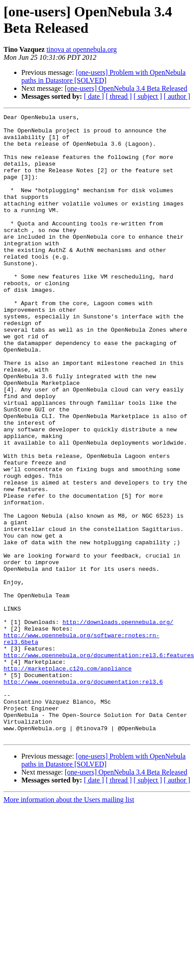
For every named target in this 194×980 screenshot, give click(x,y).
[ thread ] (119, 96)
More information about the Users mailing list (69, 924)
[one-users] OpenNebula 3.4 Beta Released (126, 88)
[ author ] (177, 96)
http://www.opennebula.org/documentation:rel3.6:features (99, 764)
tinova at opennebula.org (82, 49)
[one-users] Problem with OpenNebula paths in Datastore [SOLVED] (103, 76)
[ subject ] (148, 96)
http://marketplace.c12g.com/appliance (68, 780)
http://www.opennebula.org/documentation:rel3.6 (83, 796)
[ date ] (94, 96)
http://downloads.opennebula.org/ (118, 724)
